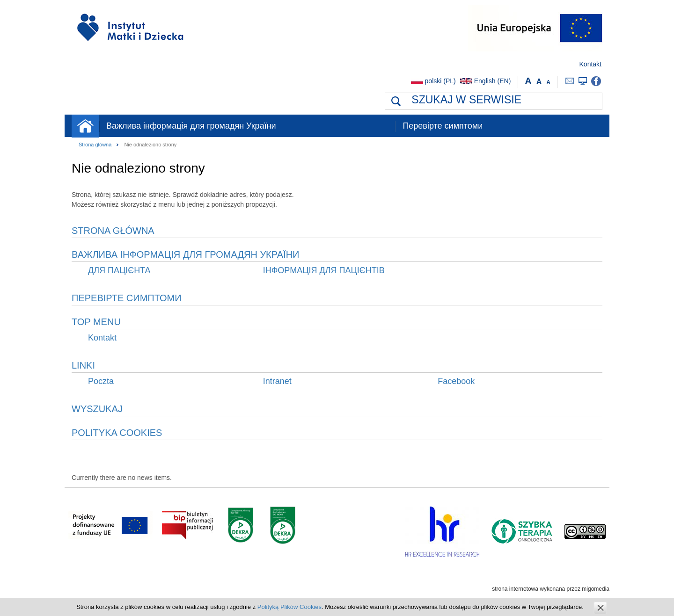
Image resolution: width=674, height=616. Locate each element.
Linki (83, 365)
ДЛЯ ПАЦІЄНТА (119, 270)
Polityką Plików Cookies (289, 607)
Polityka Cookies (117, 433)
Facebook (596, 81)
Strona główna (85, 126)
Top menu (96, 322)
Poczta (570, 81)
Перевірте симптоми (443, 126)
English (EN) (493, 81)
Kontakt (590, 64)
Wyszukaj (97, 409)
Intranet (583, 81)
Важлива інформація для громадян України (191, 126)
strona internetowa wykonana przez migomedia (551, 589)
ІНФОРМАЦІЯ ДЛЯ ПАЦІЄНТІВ (324, 270)
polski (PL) (440, 81)
